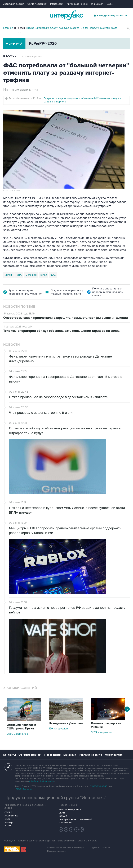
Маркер (8, 822)
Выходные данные (56, 851)
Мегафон (31, 275)
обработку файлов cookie (42, 781)
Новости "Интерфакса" (70, 809)
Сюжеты (105, 28)
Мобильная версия (13, 4)
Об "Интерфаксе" (37, 4)
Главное (8, 28)
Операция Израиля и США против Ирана (21, 727)
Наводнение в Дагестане (66, 723)
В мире (30, 28)
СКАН (62, 813)
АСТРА (8, 826)
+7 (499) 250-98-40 (98, 786)
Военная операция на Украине (106, 725)
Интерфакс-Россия (77, 4)
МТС (19, 275)
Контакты (10, 755)
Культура (64, 28)
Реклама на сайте (90, 755)
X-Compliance (11, 816)
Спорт (54, 28)
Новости (94, 28)
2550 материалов (17, 734)
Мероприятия (114, 755)
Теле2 (43, 275)
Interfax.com (57, 4)
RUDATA (63, 816)
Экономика (42, 28)
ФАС (53, 275)
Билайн (9, 275)
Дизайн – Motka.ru (101, 848)
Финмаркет (97, 4)
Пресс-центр (52, 755)
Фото (114, 28)
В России (19, 28)
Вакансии (70, 755)
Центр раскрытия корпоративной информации (75, 821)
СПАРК (8, 812)
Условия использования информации (66, 848)
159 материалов (58, 729)
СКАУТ (8, 819)
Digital (84, 28)
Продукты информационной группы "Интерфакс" (55, 798)
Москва (75, 28)
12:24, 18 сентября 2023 (30, 57)
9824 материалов (102, 732)
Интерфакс (66, 15)
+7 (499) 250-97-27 (23, 789)
